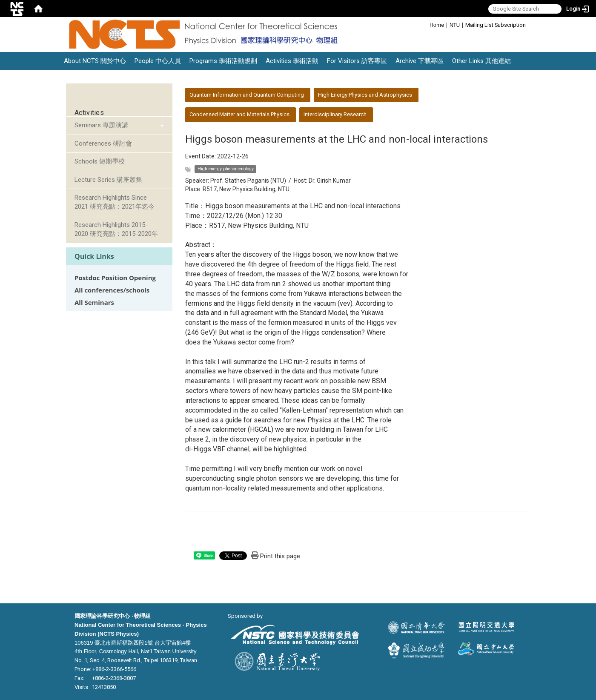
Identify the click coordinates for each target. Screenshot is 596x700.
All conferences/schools (112, 290)
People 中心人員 (158, 61)
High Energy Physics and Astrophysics (365, 95)
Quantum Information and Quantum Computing (247, 95)
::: (425, 24)
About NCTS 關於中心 (95, 61)
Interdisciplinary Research (335, 114)
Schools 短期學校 (100, 161)
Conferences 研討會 (103, 143)
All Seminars (94, 303)
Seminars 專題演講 (101, 125)
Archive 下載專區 (420, 61)
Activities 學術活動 (292, 61)
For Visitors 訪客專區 (357, 61)
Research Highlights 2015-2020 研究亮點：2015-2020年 (116, 229)
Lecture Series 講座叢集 (108, 180)
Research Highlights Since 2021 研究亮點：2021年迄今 (115, 202)
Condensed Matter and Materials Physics (239, 114)
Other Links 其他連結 (481, 61)
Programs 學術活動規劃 (223, 61)
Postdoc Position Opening (115, 278)
